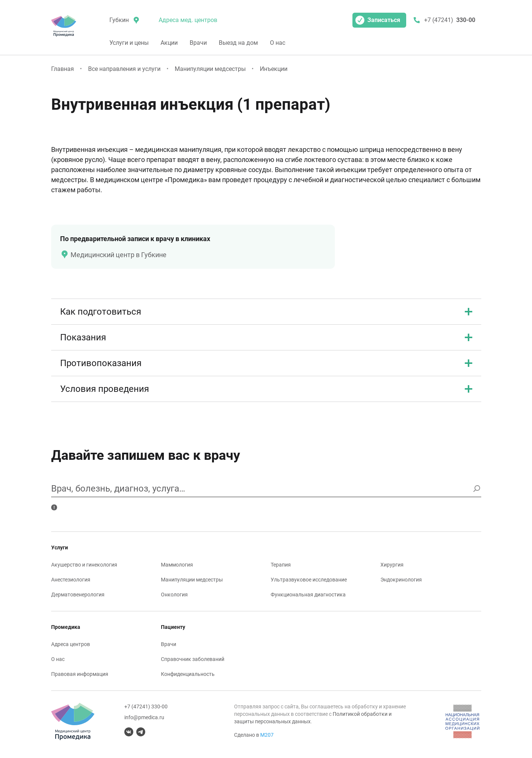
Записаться (378, 20)
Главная (63, 69)
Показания (266, 337)
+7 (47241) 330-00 (146, 706)
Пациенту (173, 627)
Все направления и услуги (124, 69)
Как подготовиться (266, 312)
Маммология (177, 565)
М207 (267, 735)
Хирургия (392, 565)
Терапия (281, 565)
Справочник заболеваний (193, 659)
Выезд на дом (238, 43)
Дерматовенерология (78, 595)
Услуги (60, 548)
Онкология (174, 595)
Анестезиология (71, 580)
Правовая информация (80, 674)
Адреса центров (71, 644)
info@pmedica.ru (144, 717)
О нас (278, 43)
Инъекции (274, 69)
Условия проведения (266, 389)
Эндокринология (401, 580)
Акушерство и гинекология (84, 565)
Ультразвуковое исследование (309, 580)
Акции (169, 43)
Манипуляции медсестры (210, 69)
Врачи (198, 43)
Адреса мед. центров (188, 20)
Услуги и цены (129, 43)
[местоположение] (124, 20)
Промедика (66, 627)
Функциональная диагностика (308, 595)
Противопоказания (266, 363)
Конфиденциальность (188, 674)
